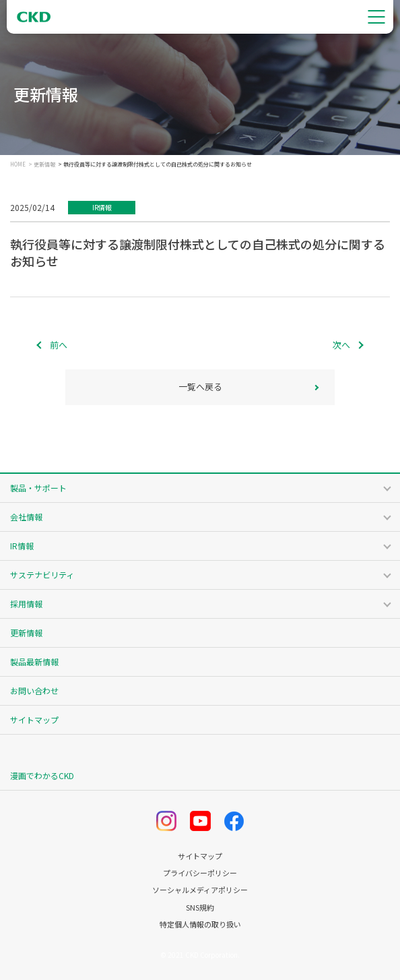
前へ (59, 345)
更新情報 (44, 164)
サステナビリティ (42, 575)
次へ (341, 345)
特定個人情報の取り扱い (200, 924)
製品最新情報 (34, 662)
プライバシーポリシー (200, 873)
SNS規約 (200, 908)
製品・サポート (38, 488)
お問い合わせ (34, 691)
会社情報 (26, 517)
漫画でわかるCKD (42, 775)
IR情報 (22, 546)
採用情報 (26, 604)
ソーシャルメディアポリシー (200, 890)
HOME (18, 164)
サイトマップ (34, 719)
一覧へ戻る (200, 387)
